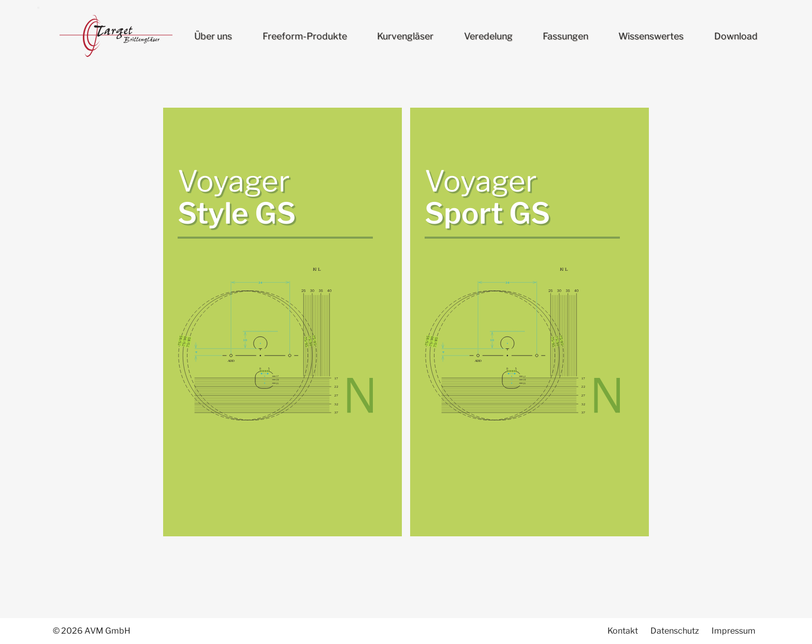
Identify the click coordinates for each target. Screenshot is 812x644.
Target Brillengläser (116, 36)
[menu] (38, 8)
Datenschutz (675, 631)
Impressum (734, 631)
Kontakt (623, 631)
